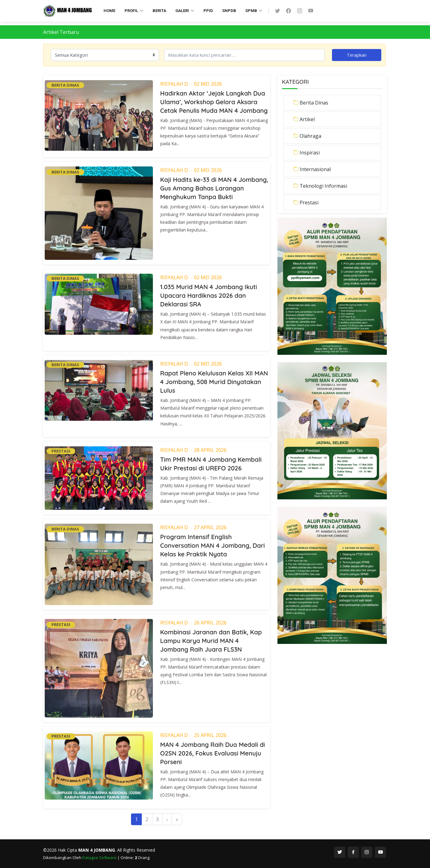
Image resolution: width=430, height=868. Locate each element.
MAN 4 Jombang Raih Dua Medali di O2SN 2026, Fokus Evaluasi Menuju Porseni (213, 753)
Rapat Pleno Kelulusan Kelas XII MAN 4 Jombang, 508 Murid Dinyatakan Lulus (214, 382)
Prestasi (309, 203)
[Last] (177, 819)
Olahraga (310, 136)
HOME (109, 11)
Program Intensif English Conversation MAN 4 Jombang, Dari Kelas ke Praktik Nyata (213, 545)
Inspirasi (310, 153)
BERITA (159, 11)
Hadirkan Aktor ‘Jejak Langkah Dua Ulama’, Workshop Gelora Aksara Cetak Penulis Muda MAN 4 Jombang (214, 102)
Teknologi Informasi (323, 186)
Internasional (315, 169)
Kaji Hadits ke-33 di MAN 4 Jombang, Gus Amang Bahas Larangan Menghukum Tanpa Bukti (214, 188)
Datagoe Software (100, 858)
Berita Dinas (314, 103)
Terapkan (357, 55)
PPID (208, 11)
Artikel (307, 119)
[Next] (167, 819)
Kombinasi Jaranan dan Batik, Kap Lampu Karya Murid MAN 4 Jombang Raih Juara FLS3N (211, 641)
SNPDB (229, 11)
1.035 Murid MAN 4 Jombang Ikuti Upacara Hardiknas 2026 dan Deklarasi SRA (209, 295)
